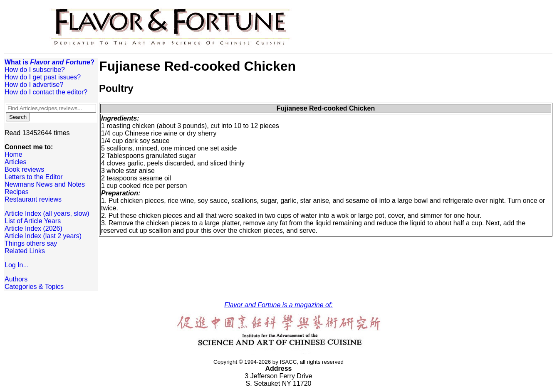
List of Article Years (33, 221)
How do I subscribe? (35, 70)
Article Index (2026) (33, 228)
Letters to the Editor (34, 177)
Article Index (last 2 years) (43, 236)
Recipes (17, 192)
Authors (16, 279)
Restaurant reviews (33, 199)
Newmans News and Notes (45, 184)
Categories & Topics (34, 287)
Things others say (31, 243)
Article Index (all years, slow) (47, 213)
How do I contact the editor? (46, 92)
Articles (15, 162)
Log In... (17, 265)
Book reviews (24, 169)
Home (14, 154)
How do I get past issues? (43, 77)
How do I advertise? (34, 85)
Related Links (25, 251)
